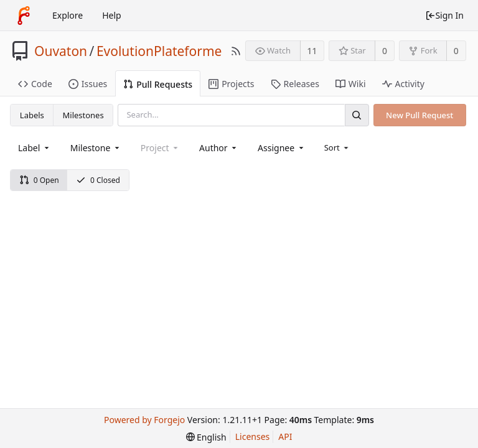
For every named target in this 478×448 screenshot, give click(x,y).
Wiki (351, 84)
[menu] (338, 147)
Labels (32, 115)
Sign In (444, 15)
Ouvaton (61, 51)
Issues (88, 84)
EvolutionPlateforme (159, 51)
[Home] (24, 16)
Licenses (253, 436)
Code (35, 84)
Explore (68, 15)
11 (312, 51)
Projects (231, 84)
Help (112, 15)
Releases (295, 84)
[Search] (357, 115)
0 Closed (98, 180)
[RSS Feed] (236, 51)
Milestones (83, 115)
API (285, 436)
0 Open (39, 180)
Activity (403, 84)
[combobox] (35, 148)
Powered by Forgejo (144, 420)
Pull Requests (158, 84)
